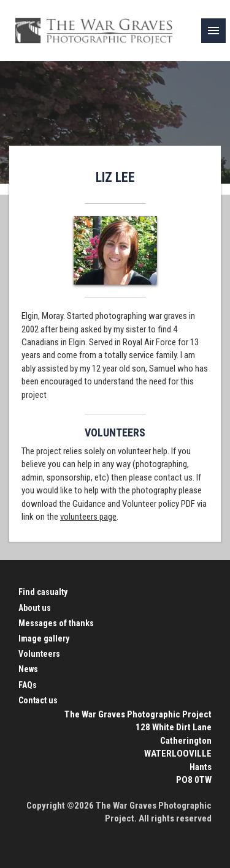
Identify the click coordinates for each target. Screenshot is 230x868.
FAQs (28, 685)
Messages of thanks (56, 623)
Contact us (38, 700)
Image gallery (44, 638)
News (28, 669)
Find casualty (43, 592)
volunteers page (88, 517)
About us (35, 608)
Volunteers (39, 654)
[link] (213, 31)
